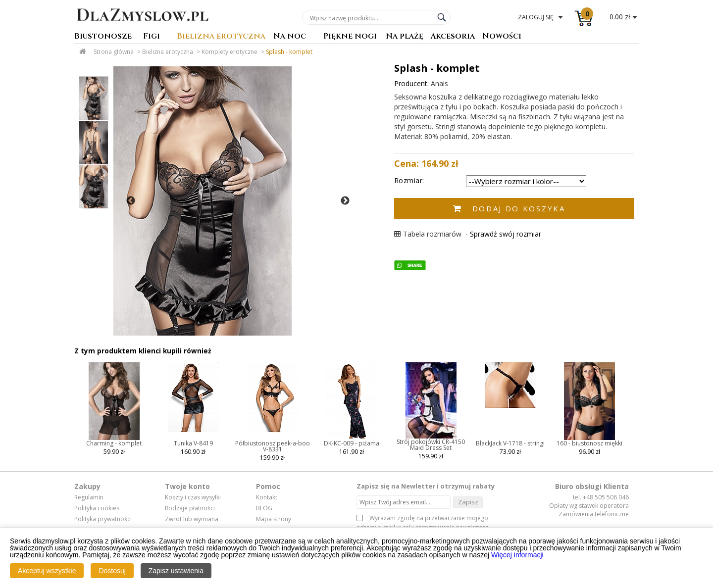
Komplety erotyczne (229, 52)
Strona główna (114, 52)
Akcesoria (453, 37)
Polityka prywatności (103, 519)
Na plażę (405, 37)
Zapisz (468, 502)
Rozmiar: (409, 180)
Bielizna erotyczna (221, 37)
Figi (152, 37)
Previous (131, 201)
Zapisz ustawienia (176, 571)
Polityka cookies (97, 508)
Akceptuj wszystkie (47, 571)
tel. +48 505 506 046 (601, 497)
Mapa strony (274, 519)
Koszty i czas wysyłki (193, 497)
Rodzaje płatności (190, 508)
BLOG (264, 508)
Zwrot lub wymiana (192, 519)
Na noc (290, 37)
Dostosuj (112, 571)
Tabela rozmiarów (428, 234)
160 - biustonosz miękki (589, 443)
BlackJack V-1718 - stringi (510, 443)
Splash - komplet (289, 52)
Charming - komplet (114, 443)
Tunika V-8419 (193, 443)
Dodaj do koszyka (519, 208)
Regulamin (89, 497)
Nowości (502, 37)
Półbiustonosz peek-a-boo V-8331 (273, 446)
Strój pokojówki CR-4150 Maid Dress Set (431, 445)
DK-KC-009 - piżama (352, 443)
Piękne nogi (350, 37)
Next (345, 201)
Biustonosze (103, 37)
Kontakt (267, 497)
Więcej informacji (517, 555)
